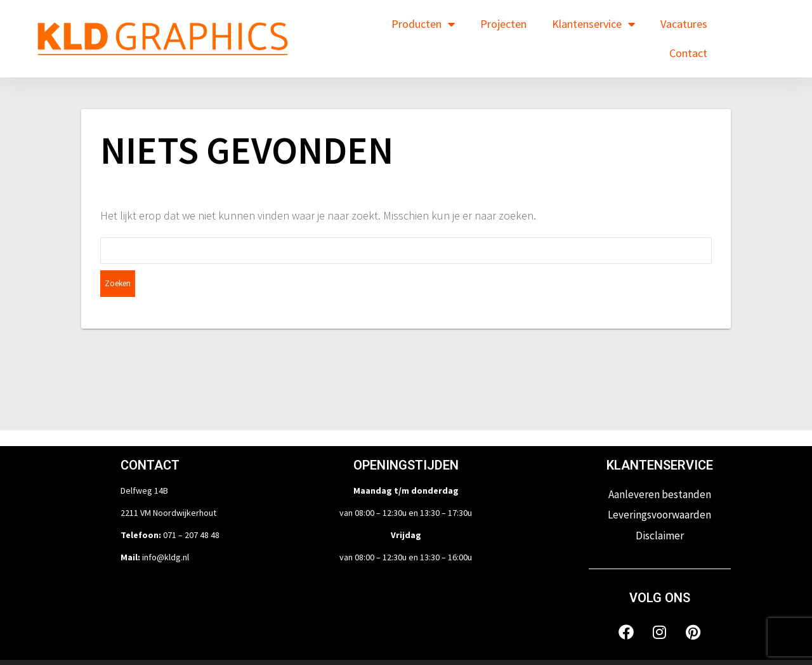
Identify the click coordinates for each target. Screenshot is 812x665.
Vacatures (684, 24)
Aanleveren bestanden (660, 468)
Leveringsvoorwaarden (659, 488)
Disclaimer (660, 509)
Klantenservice (593, 24)
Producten (423, 24)
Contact (688, 53)
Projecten (503, 24)
